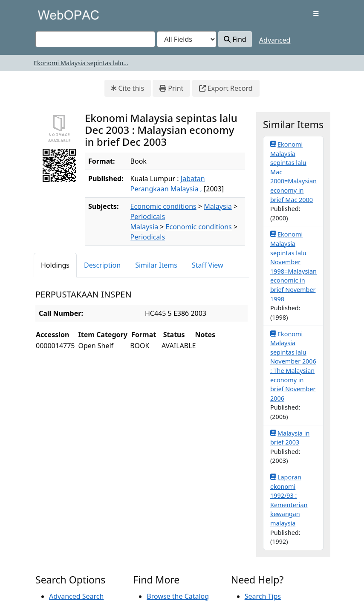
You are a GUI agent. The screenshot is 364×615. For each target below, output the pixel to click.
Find (235, 39)
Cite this (128, 88)
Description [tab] (102, 265)
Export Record (226, 88)
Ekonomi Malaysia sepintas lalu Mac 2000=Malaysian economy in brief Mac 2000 (293, 172)
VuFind (50, 15)
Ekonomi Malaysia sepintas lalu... (81, 63)
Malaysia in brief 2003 (290, 438)
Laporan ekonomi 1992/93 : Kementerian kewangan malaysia (289, 500)
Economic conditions (163, 206)
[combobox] (95, 39)
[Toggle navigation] (316, 14)
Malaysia (218, 206)
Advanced (275, 40)
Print (171, 88)
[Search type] (187, 39)
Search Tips (263, 596)
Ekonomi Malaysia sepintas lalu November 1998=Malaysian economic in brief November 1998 (293, 266)
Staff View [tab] (208, 265)
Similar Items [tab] (156, 265)
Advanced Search (76, 596)
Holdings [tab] (55, 265)
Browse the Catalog (178, 596)
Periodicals (148, 217)
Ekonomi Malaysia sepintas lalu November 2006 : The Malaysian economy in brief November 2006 (293, 366)
